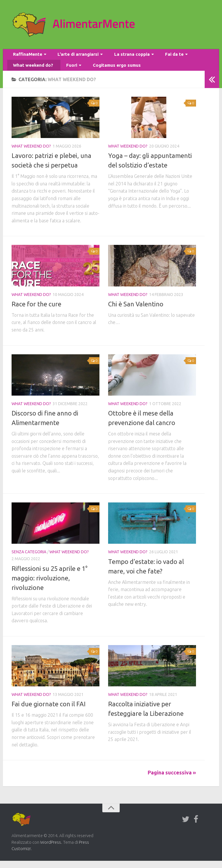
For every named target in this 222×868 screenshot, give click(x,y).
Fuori (64, 71)
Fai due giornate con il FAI (49, 711)
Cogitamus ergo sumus (106, 71)
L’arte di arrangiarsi (72, 56)
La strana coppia (122, 56)
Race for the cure (36, 311)
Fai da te (161, 56)
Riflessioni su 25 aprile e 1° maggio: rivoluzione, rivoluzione (50, 585)
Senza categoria (29, 559)
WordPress (51, 849)
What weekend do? (31, 71)
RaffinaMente (26, 56)
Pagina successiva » (172, 780)
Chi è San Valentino (136, 311)
